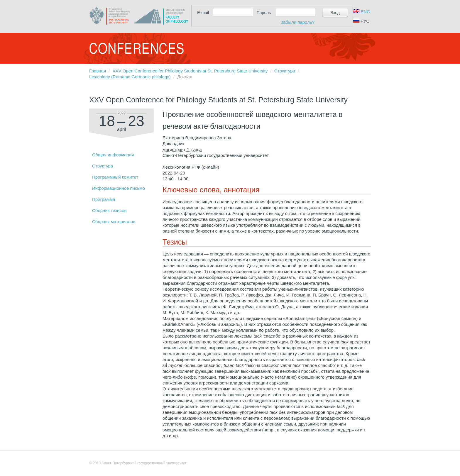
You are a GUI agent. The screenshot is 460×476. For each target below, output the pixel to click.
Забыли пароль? (297, 22)
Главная (98, 71)
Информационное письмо (119, 188)
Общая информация (113, 155)
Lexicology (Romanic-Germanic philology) (130, 77)
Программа (104, 199)
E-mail (203, 13)
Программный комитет (115, 177)
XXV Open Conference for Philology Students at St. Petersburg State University (190, 71)
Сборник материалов (114, 222)
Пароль (264, 13)
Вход (335, 13)
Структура (285, 71)
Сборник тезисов (109, 210)
